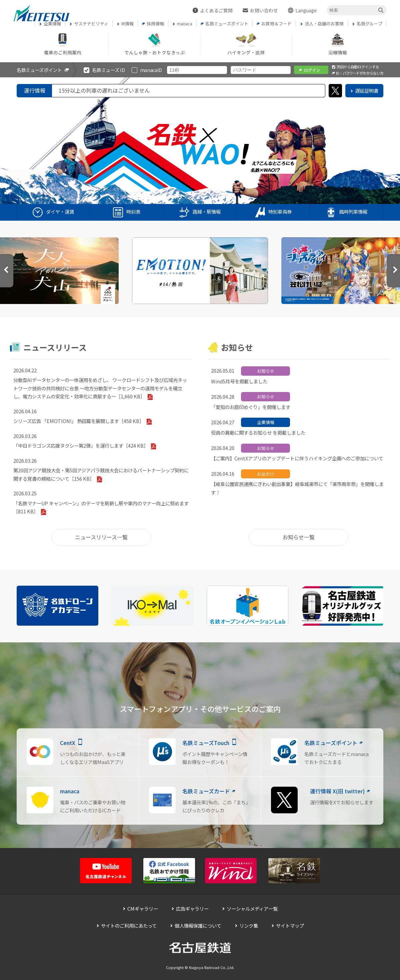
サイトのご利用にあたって (129, 925)
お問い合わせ (264, 10)
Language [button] (306, 10)
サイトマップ (290, 925)
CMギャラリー (143, 908)
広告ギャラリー (192, 908)
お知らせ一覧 (299, 537)
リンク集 (249, 925)
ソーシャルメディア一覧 (252, 908)
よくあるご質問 (216, 10)
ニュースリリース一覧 (101, 537)
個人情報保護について (198, 925)
